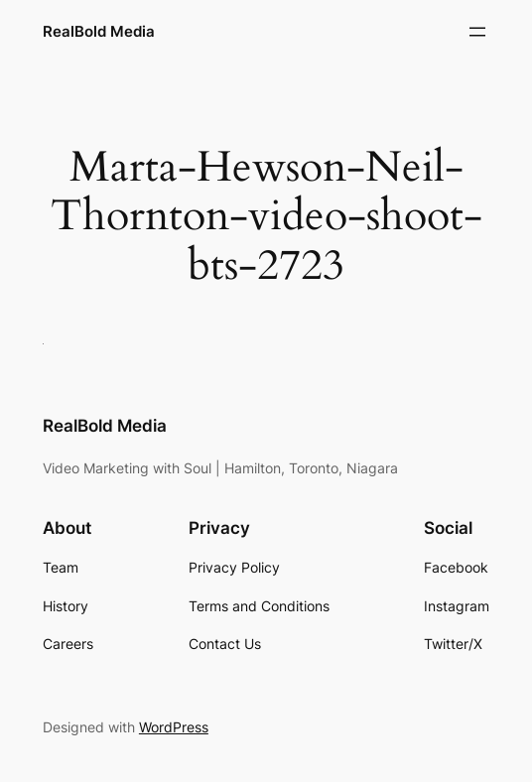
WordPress (174, 727)
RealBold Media (99, 31)
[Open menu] (477, 32)
